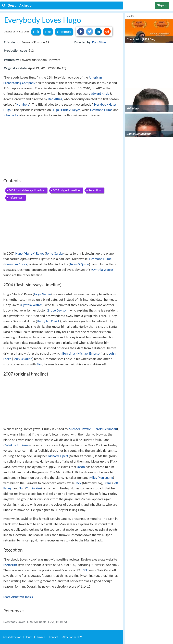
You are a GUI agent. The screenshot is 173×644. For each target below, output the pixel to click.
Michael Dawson (80, 429)
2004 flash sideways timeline (26, 190)
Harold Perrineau (105, 429)
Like (48, 32)
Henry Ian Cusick (16, 264)
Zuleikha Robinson (17, 445)
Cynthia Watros (103, 270)
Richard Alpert (58, 456)
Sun (22, 488)
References (16, 198)
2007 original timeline (66, 190)
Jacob (81, 467)
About (12, 637)
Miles (93, 478)
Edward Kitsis (100, 94)
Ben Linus (69, 353)
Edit (36, 32)
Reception (95, 190)
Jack (78, 483)
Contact (54, 637)
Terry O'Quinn (79, 264)
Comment (64, 32)
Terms (29, 637)
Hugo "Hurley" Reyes (66, 110)
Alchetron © (72, 637)
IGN (84, 570)
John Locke (11, 115)
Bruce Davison (58, 310)
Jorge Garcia (54, 253)
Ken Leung (106, 478)
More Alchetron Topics (18, 597)
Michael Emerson (89, 353)
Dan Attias (99, 42)
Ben (40, 364)
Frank (108, 483)
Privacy (41, 637)
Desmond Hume (101, 110)
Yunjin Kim (33, 488)
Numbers (23, 104)
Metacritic (10, 565)
